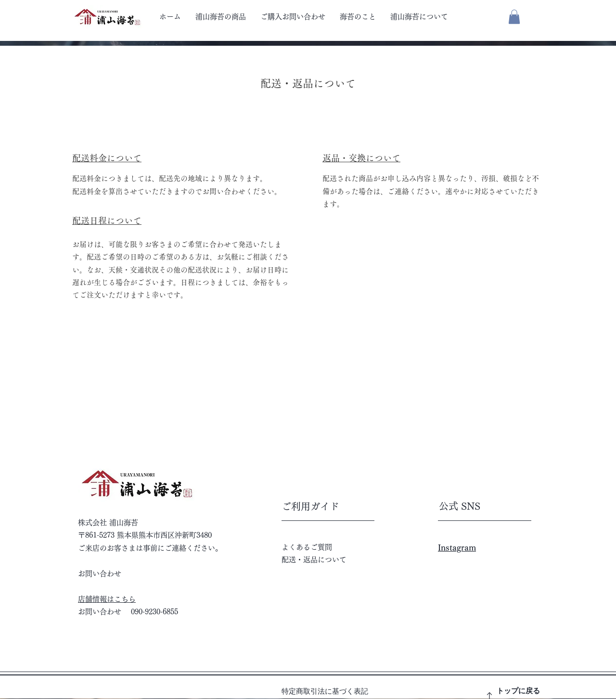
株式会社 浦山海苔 (108, 523)
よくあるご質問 (307, 547)
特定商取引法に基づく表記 (325, 691)
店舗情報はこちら (107, 599)
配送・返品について (314, 560)
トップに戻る (518, 691)
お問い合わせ (100, 574)
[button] (514, 17)
